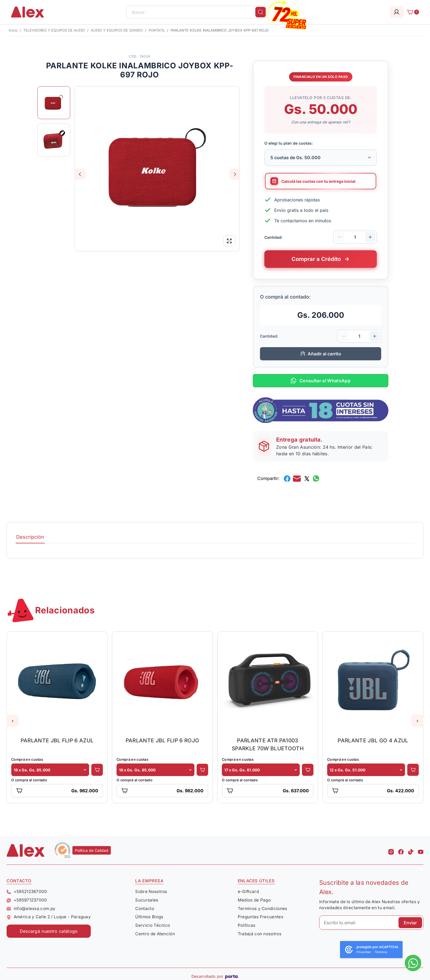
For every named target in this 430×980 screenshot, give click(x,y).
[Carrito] (411, 12)
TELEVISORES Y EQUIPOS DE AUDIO (54, 30)
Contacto (145, 909)
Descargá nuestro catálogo (49, 931)
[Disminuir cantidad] (340, 237)
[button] (13, 721)
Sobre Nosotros (151, 891)
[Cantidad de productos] (355, 237)
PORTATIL (157, 30)
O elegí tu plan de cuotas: (288, 143)
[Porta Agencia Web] (232, 976)
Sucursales (147, 900)
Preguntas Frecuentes (261, 917)
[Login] (397, 12)
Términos (381, 952)
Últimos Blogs (149, 917)
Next (235, 174)
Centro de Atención (155, 934)
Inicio (13, 30)
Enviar (410, 923)
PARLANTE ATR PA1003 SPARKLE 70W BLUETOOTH (268, 744)
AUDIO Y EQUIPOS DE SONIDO (117, 30)
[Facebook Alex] (401, 850)
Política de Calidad (92, 850)
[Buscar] (261, 12)
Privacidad (363, 952)
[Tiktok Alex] (411, 850)
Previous (80, 174)
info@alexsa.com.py (31, 909)
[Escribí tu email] (371, 923)
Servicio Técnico (153, 925)
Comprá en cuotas (27, 759)
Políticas (247, 925)
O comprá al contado (29, 780)
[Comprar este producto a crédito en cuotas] (321, 259)
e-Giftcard (248, 891)
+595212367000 (27, 891)
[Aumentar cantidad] (370, 237)
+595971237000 (27, 900)
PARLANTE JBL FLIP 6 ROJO (162, 740)
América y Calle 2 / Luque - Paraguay (49, 917)
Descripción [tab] (30, 537)
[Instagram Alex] (391, 850)
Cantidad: (273, 237)
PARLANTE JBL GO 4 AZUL (373, 740)
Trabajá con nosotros (260, 934)
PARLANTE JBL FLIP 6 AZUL (57, 740)
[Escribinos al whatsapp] (413, 963)
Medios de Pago (254, 900)
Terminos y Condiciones (263, 909)
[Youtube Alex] (421, 850)
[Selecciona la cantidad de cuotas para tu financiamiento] (321, 158)
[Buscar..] (196, 12)
